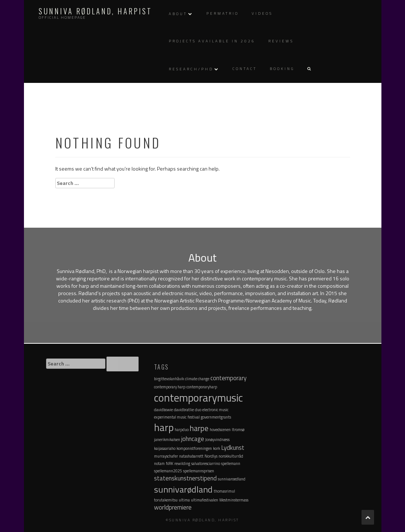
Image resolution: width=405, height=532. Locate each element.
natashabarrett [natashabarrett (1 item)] (191, 456)
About (178, 14)
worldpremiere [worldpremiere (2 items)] (173, 507)
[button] (309, 69)
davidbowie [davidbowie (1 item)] (163, 410)
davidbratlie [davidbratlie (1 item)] (184, 410)
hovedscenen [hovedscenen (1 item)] (220, 430)
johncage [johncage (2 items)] (193, 439)
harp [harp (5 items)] (164, 427)
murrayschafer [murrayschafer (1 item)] (166, 456)
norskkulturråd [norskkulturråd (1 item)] (231, 456)
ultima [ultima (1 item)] (184, 500)
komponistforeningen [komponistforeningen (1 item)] (194, 448)
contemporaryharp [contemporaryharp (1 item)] (202, 387)
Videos (262, 13)
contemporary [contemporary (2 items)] (228, 378)
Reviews (281, 41)
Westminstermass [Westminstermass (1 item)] (234, 500)
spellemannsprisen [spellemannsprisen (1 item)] (199, 471)
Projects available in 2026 (212, 41)
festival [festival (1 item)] (194, 417)
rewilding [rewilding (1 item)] (182, 463)
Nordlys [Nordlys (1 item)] (211, 456)
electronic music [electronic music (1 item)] (215, 410)
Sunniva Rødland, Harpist (95, 11)
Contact (245, 69)
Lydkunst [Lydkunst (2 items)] (233, 448)
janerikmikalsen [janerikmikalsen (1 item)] (167, 440)
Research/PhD (191, 69)
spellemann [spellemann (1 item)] (231, 463)
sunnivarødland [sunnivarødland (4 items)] (183, 489)
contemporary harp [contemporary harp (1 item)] (170, 387)
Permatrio (223, 13)
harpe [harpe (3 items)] (199, 428)
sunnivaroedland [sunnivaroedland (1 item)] (232, 479)
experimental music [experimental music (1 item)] (170, 417)
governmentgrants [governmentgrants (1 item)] (216, 417)
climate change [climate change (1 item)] (197, 379)
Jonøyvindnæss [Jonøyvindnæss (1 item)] (217, 440)
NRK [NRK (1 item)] (170, 463)
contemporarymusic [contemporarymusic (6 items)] (198, 398)
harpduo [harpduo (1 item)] (182, 430)
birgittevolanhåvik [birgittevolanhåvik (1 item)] (169, 379)
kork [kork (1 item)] (217, 448)
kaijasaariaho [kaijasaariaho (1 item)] (165, 448)
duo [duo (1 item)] (198, 410)
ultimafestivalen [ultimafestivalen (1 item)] (205, 500)
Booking (282, 69)
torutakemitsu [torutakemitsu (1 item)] (166, 500)
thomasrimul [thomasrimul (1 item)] (224, 491)
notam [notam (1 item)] (159, 463)
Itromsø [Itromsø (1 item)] (238, 430)
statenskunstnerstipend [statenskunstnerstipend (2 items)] (185, 478)
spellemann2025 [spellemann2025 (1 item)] (168, 471)
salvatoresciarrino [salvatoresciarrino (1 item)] (206, 463)
